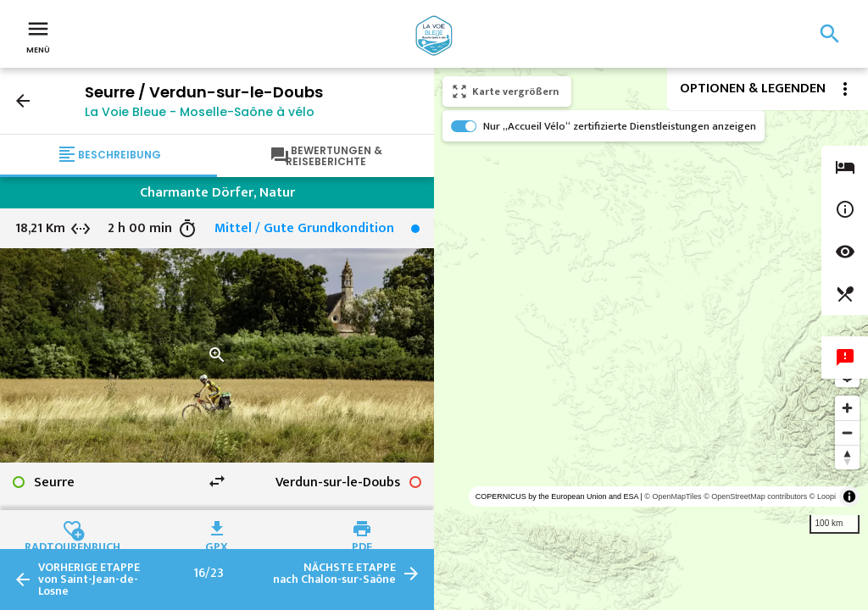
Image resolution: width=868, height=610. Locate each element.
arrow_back (23, 101)
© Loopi (823, 496)
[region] (651, 339)
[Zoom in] (847, 408)
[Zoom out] (847, 433)
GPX (217, 545)
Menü (38, 36)
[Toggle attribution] (849, 496)
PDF (362, 545)
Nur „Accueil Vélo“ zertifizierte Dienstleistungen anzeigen (620, 126)
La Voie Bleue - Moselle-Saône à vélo (200, 112)
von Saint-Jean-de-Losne (89, 579)
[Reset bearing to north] (847, 457)
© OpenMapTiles (673, 496)
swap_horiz (217, 481)
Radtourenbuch (72, 545)
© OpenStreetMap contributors (755, 496)
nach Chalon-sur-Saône (334, 574)
